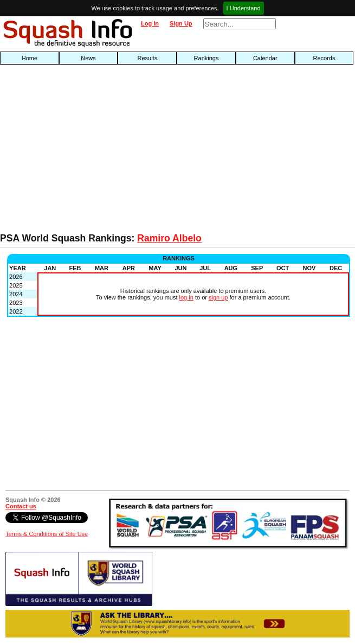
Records (324, 58)
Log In (150, 23)
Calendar (265, 58)
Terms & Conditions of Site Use (47, 534)
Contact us (21, 506)
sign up (218, 297)
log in (186, 297)
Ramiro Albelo (169, 238)
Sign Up (181, 23)
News (88, 58)
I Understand (244, 8)
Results (147, 58)
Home (30, 58)
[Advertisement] (114, 151)
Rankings (206, 58)
